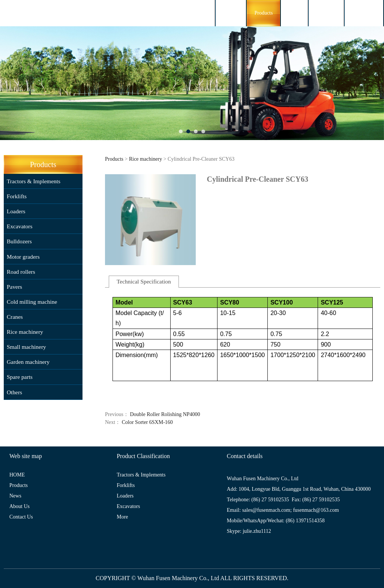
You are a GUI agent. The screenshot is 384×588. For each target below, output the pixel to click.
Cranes (15, 317)
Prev (10, 83)
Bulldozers (19, 241)
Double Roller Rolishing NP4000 (165, 414)
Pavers (14, 287)
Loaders (16, 211)
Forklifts (17, 196)
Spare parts (20, 377)
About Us (326, 13)
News (294, 13)
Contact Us (364, 13)
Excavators (19, 226)
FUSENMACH (49, 13)
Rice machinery (25, 332)
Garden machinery (28, 362)
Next (374, 83)
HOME (231, 13)
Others (14, 392)
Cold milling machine (32, 302)
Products (263, 13)
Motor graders (23, 257)
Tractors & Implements (34, 181)
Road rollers (21, 272)
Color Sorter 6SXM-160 (147, 422)
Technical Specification (144, 281)
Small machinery (26, 347)
